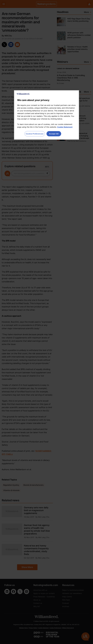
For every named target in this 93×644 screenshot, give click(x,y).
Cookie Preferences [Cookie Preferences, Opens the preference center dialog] (35, 134)
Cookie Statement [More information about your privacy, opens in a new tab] (65, 127)
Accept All (54, 134)
